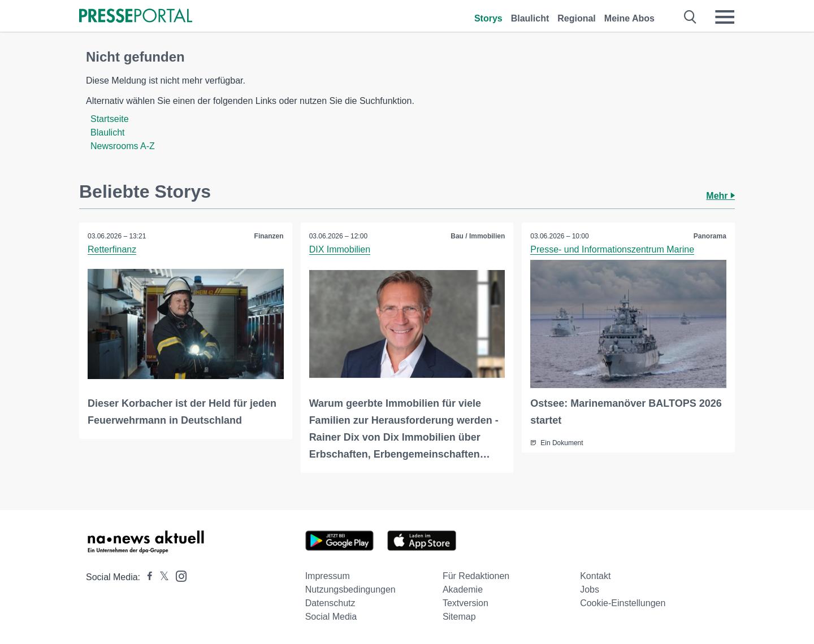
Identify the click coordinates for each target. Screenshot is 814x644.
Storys (488, 18)
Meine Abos (629, 18)
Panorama (710, 236)
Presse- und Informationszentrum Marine (612, 249)
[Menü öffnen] (725, 17)
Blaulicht (530, 18)
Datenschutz (330, 603)
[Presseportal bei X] (161, 577)
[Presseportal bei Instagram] (178, 575)
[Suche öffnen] (690, 17)
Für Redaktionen (476, 576)
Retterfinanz (112, 249)
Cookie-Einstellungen (623, 603)
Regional (577, 18)
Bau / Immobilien (478, 236)
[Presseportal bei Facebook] (146, 577)
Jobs (590, 589)
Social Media (331, 617)
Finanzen (269, 236)
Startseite (110, 119)
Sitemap (459, 617)
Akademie (463, 589)
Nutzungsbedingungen (350, 589)
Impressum (328, 576)
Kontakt (595, 576)
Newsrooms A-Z (123, 146)
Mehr (720, 196)
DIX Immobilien (340, 249)
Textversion (466, 603)
